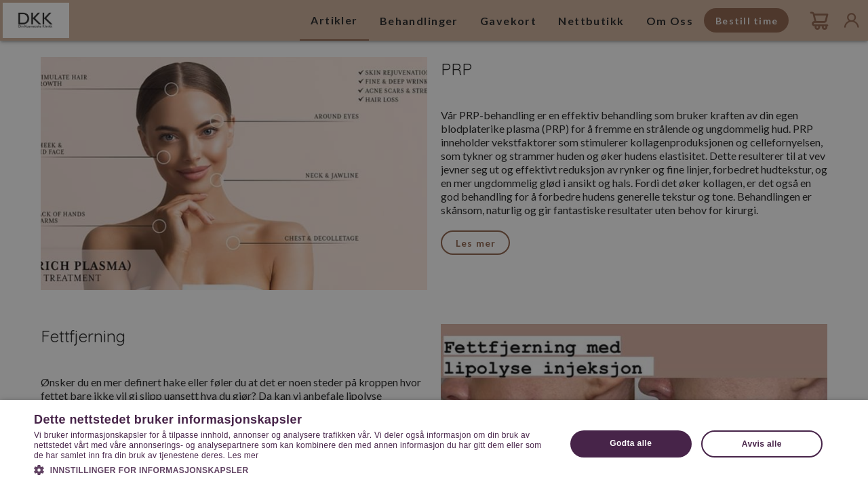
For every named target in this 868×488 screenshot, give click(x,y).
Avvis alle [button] (762, 444)
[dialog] (434, 244)
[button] (292, 469)
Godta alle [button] (631, 443)
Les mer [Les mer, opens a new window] (243, 455)
